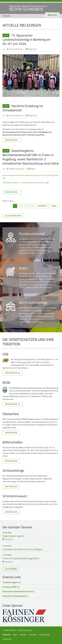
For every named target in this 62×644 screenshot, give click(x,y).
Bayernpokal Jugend (13, 536)
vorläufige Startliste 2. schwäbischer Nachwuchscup (24, 183)
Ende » (55, 206)
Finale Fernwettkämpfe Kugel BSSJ (21, 558)
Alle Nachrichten (13, 216)
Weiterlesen (11, 373)
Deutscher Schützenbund (14, 596)
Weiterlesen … (13, 140)
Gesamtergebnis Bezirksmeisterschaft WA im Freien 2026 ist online (31, 175)
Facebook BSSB (9, 587)
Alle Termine (11, 569)
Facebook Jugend (10, 582)
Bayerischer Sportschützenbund (17, 591)
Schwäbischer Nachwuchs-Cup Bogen (22, 549)
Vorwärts (42, 206)
